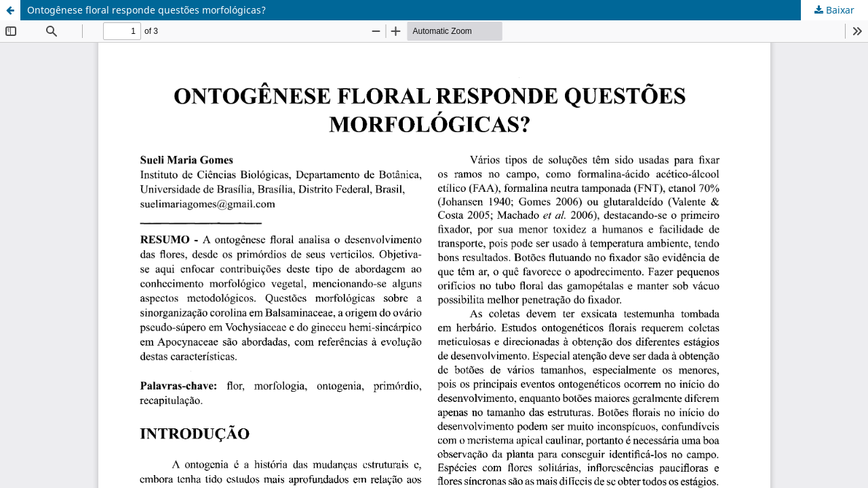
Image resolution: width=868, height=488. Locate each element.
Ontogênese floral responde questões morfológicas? (146, 10)
